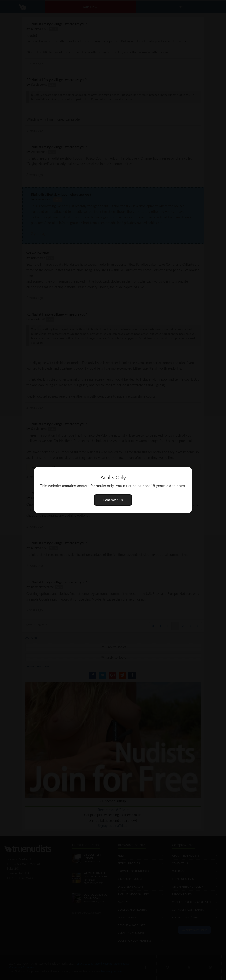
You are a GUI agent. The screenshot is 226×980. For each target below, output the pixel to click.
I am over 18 (113, 500)
